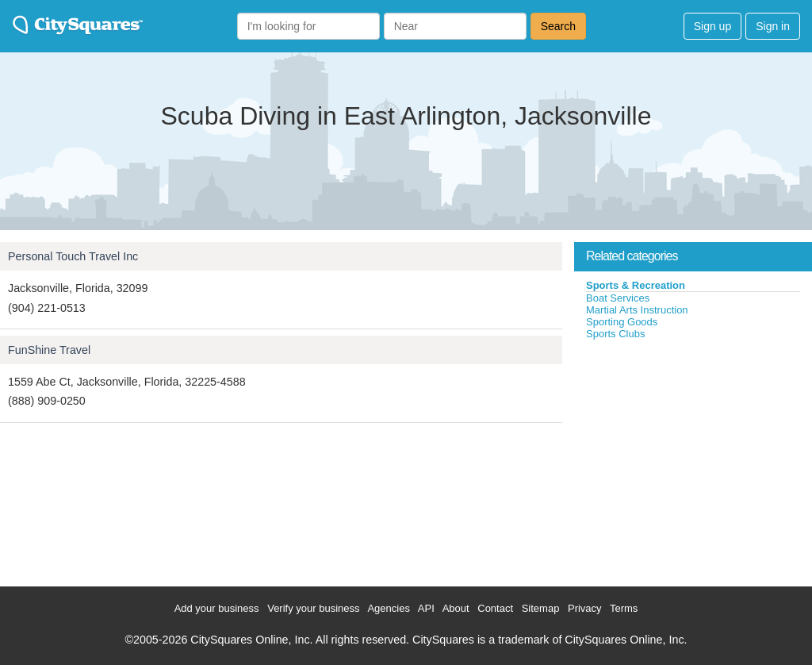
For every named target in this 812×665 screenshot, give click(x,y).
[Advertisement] (693, 459)
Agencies (388, 608)
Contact (495, 608)
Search (558, 26)
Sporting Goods (622, 322)
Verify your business (313, 608)
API (426, 608)
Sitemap (541, 608)
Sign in (773, 26)
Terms (624, 608)
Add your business (217, 608)
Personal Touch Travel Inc (73, 256)
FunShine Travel (49, 350)
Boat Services (618, 298)
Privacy (585, 608)
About (456, 608)
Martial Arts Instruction (637, 310)
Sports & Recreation (636, 285)
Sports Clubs (615, 334)
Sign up (712, 26)
